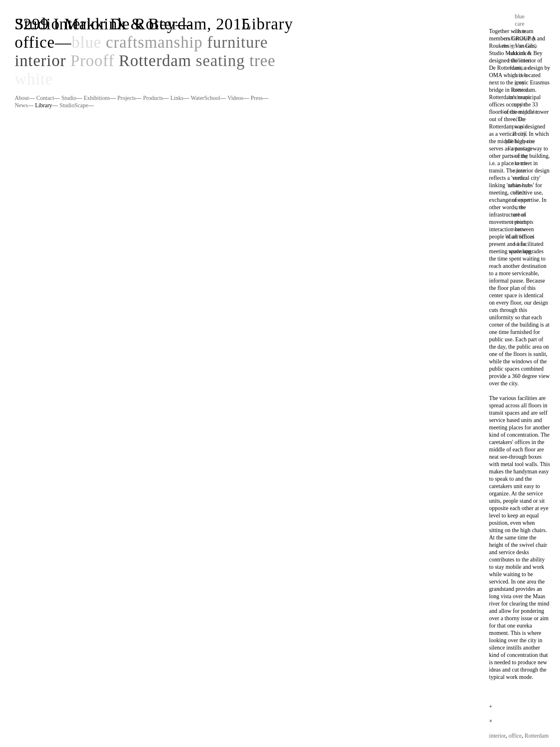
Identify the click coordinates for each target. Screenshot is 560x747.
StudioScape (74, 105)
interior (40, 61)
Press (257, 98)
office (35, 42)
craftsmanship (154, 42)
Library (44, 105)
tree (262, 61)
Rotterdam (155, 61)
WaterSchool (206, 98)
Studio (69, 98)
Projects (127, 98)
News (21, 105)
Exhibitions (97, 98)
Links (177, 98)
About (22, 98)
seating (220, 61)
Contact (45, 98)
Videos (236, 98)
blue (87, 42)
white (34, 79)
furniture (238, 42)
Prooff (92, 61)
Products (153, 98)
